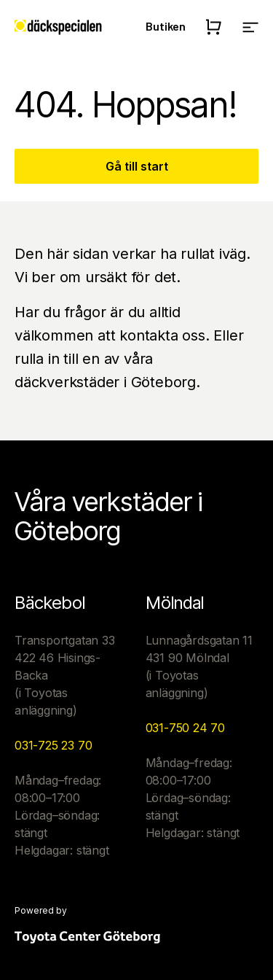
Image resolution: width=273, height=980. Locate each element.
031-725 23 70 (53, 745)
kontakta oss (162, 335)
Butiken (166, 26)
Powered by (41, 911)
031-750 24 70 (185, 728)
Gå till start (137, 166)
